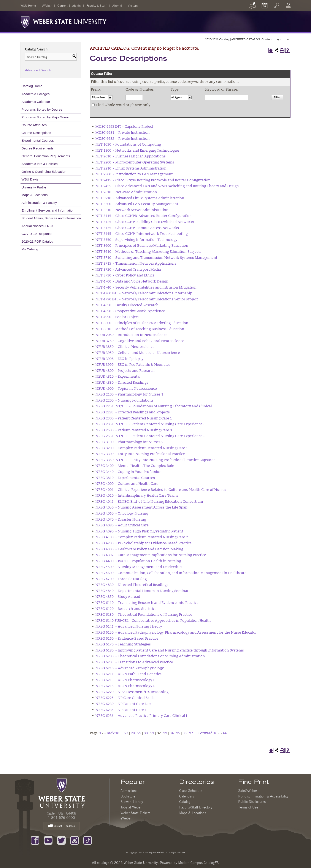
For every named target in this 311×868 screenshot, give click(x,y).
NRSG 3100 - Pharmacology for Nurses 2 (129, 442)
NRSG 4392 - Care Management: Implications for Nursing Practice (151, 555)
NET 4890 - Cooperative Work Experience (130, 311)
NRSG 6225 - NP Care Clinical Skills (125, 698)
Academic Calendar (36, 102)
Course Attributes (34, 125)
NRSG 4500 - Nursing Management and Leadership (139, 567)
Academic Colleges (36, 94)
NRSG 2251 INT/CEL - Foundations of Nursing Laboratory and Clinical (154, 407)
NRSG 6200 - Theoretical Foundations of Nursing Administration (150, 656)
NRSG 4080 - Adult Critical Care (122, 526)
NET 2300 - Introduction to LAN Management (134, 174)
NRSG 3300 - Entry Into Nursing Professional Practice (140, 454)
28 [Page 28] (133, 733)
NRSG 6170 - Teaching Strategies (123, 645)
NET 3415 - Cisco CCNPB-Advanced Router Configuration (144, 216)
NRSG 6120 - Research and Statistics (126, 609)
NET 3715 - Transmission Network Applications (136, 264)
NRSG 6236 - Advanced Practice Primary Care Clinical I (141, 716)
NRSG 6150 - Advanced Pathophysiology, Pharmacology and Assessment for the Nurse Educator (176, 633)
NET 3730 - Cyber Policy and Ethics (125, 276)
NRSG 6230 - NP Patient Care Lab (123, 704)
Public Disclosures (252, 802)
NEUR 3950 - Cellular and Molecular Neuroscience (138, 353)
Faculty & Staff (96, 5)
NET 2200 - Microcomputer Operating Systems (135, 163)
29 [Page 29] (139, 733)
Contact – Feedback (61, 826)
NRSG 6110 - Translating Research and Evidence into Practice (147, 603)
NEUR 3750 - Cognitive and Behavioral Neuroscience (140, 341)
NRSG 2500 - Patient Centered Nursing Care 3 (134, 430)
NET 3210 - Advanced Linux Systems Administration (140, 198)
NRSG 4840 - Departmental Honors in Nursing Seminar (142, 591)
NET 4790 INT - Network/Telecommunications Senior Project (147, 300)
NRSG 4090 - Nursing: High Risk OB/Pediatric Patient (139, 532)
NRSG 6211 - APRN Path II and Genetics (129, 674)
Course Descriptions (36, 133)
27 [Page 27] (126, 733)
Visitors (133, 5)
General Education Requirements (46, 156)
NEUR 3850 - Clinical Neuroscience (125, 347)
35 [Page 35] (178, 733)
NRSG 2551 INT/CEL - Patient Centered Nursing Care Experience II (150, 436)
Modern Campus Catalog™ (198, 863)
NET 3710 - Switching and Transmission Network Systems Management (156, 258)
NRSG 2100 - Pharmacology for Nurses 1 (129, 395)
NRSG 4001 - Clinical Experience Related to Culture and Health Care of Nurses (161, 490)
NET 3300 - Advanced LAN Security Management (137, 204)
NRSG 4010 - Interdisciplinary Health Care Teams (137, 496)
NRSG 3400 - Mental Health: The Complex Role (135, 466)
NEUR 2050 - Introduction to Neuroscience (131, 335)
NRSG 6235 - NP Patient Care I (121, 710)
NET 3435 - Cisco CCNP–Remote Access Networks (137, 228)
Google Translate (177, 852)
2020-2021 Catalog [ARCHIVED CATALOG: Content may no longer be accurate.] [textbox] (248, 40)
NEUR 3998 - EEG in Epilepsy (119, 359)
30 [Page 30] (146, 733)
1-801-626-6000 (61, 818)
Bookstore (128, 796)
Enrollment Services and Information (48, 210)
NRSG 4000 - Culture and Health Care (127, 484)
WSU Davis (30, 179)
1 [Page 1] (100, 733)
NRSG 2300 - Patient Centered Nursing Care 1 (134, 419)
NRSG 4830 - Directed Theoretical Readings (132, 585)
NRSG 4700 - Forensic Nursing (121, 579)
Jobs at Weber (131, 807)
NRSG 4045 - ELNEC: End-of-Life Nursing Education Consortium (149, 502)
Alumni (117, 5)
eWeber (47, 5)
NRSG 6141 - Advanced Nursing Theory (129, 627)
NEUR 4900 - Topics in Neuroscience (126, 389)
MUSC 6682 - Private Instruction (123, 139)
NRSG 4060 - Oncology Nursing (122, 514)
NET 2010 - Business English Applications (131, 157)
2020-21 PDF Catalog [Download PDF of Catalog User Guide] (37, 241)
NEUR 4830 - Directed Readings (122, 383)
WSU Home (28, 5)
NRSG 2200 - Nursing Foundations (125, 401)
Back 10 (113, 733)
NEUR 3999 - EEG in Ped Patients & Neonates (133, 365)
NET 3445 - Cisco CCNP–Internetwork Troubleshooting (142, 234)
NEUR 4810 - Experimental (118, 377)
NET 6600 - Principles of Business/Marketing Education (142, 323)
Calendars (187, 796)
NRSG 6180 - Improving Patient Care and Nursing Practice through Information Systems (170, 651)
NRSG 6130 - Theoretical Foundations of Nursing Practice (144, 615)
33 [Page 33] (165, 733)
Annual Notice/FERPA (38, 226)
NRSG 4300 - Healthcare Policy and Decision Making (139, 549)
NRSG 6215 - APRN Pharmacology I (125, 680)
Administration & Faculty (39, 203)
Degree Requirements (38, 148)
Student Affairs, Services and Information (51, 218)
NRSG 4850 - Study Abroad (118, 597)
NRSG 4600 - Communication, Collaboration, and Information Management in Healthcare (171, 573)
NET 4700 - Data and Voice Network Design (132, 282)
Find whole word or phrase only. (124, 105)
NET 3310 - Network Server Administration (132, 210)
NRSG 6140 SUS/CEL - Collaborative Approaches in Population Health (153, 621)
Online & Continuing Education (44, 172)
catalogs (103, 863)
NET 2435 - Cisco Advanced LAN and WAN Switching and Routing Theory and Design (167, 186)
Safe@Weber (248, 791)
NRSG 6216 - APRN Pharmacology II (125, 686)
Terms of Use (248, 807)
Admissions (129, 791)
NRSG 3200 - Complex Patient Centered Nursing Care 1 (142, 448)
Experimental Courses (38, 140)
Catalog (185, 802)
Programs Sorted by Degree (42, 109)
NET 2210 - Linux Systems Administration (131, 169)
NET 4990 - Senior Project (117, 317)
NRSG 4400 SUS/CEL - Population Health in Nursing (138, 561)
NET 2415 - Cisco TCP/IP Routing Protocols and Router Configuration (153, 181)
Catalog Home (32, 86)
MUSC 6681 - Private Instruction (123, 133)
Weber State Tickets (135, 813)
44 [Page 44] (225, 733)
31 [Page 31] (152, 733)
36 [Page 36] (185, 733)
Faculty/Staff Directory (196, 807)
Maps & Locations (35, 195)
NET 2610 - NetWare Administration (126, 192)
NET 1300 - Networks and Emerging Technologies (137, 151)
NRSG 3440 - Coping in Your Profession (129, 472)
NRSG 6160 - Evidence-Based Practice (127, 639)
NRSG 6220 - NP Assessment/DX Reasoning (132, 692)
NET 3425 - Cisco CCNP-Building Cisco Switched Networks (145, 222)
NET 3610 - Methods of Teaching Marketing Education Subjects (148, 252)
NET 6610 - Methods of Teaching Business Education (140, 329)
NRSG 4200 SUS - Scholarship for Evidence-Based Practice (144, 543)
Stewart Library (132, 802)
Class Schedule (191, 791)
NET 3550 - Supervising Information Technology (136, 240)
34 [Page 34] (172, 733)
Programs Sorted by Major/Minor (45, 117)
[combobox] (247, 39)
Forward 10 (208, 733)
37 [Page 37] (191, 733)
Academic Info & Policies (40, 164)
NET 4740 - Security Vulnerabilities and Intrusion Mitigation (146, 288)
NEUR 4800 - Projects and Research (125, 371)
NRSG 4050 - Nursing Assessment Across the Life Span (141, 508)
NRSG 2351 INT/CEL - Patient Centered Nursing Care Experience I (150, 424)
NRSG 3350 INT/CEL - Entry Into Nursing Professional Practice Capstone (155, 460)
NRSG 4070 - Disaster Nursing (121, 520)
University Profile (34, 187)
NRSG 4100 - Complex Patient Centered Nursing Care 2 (142, 537)
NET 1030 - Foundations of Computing (128, 145)
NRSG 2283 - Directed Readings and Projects (133, 413)
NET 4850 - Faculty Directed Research (127, 305)
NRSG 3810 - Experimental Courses (125, 478)
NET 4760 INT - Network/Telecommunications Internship (144, 294)
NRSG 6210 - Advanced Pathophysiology (130, 669)
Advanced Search (38, 70)
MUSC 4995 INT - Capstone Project (124, 127)
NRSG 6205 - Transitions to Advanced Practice (134, 662)
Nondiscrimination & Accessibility (263, 796)
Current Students (69, 5)
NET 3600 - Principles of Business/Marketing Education (142, 246)
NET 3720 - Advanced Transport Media (128, 270)
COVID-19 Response (37, 234)
